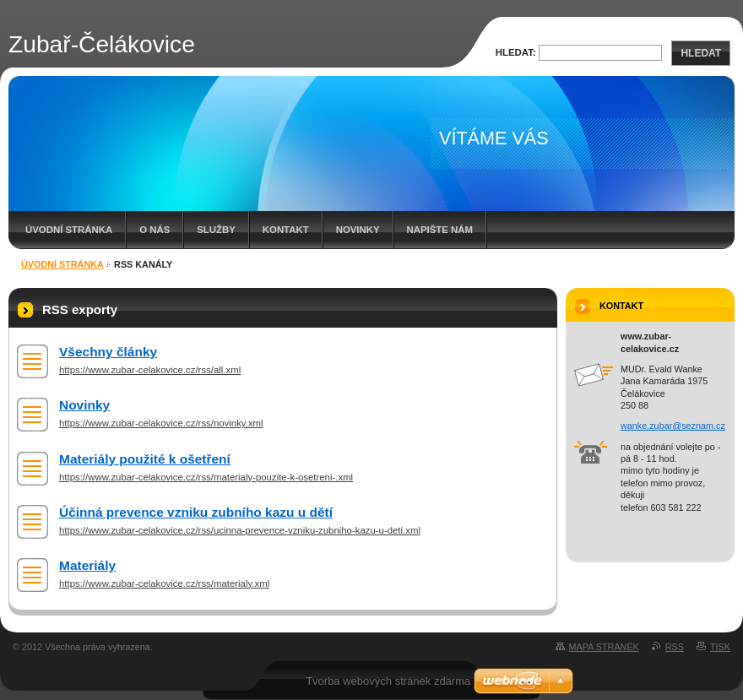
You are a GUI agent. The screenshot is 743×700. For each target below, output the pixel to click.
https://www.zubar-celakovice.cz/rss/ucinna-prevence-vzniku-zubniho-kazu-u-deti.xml (240, 530)
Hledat (701, 53)
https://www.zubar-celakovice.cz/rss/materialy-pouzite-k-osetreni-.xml (206, 477)
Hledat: (516, 52)
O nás (155, 230)
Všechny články (108, 352)
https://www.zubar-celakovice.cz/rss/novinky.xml (161, 423)
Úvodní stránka (69, 230)
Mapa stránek (604, 647)
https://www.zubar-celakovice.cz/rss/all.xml (150, 370)
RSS (675, 647)
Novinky (358, 230)
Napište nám (440, 230)
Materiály (87, 565)
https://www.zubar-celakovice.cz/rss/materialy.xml (164, 583)
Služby (216, 230)
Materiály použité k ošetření (145, 459)
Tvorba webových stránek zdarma (388, 681)
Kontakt (286, 230)
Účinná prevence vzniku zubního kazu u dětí (196, 512)
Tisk (720, 647)
